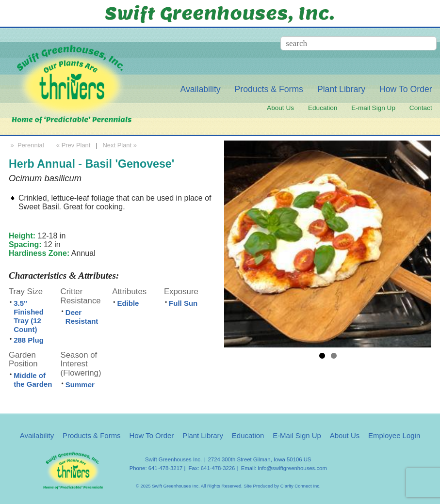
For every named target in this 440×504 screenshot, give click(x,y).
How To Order (406, 89)
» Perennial (26, 145)
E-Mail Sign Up (297, 435)
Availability (200, 89)
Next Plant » (120, 145)
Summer (80, 385)
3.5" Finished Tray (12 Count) (29, 316)
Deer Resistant (82, 317)
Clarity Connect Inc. (301, 486)
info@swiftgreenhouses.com (292, 468)
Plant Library (341, 89)
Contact (421, 108)
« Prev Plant (72, 145)
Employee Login (394, 435)
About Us (280, 108)
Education (323, 108)
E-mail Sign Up (373, 108)
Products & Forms (269, 89)
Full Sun (183, 303)
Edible (128, 303)
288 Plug (29, 340)
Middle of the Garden (33, 380)
